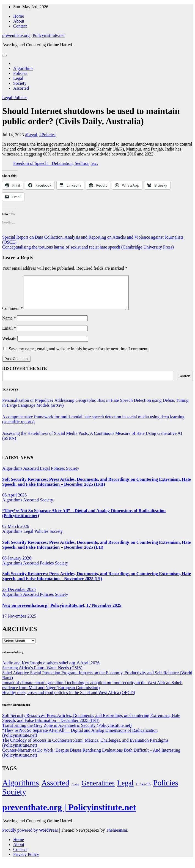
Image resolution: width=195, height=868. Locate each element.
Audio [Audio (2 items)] (75, 791)
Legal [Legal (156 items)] (125, 790)
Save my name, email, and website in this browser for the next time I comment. (79, 355)
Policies (20, 73)
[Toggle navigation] (4, 56)
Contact (20, 26)
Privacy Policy (26, 861)
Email (9, 335)
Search (184, 383)
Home (19, 16)
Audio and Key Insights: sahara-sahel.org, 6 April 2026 (51, 669)
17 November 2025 (19, 623)
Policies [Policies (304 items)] (166, 789)
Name (9, 325)
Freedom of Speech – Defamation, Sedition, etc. (56, 163)
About (19, 21)
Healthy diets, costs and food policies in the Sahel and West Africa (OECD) (69, 699)
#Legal (31, 135)
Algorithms (23, 68)
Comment (13, 315)
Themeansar (116, 837)
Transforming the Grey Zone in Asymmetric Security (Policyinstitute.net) (67, 732)
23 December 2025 (19, 596)
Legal (18, 78)
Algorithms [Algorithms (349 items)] (21, 789)
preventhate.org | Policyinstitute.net (33, 35)
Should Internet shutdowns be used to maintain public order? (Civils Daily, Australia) (91, 116)
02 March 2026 (16, 533)
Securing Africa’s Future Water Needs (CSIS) (42, 674)
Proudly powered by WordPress (31, 837)
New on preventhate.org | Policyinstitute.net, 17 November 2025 (62, 612)
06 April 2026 (14, 502)
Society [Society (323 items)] (14, 798)
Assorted (21, 88)
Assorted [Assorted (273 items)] (55, 789)
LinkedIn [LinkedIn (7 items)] (143, 791)
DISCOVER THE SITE (24, 375)
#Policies (47, 135)
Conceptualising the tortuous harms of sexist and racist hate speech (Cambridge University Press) (88, 247)
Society (20, 83)
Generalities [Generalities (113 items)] (98, 790)
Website (9, 345)
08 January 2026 (17, 565)
